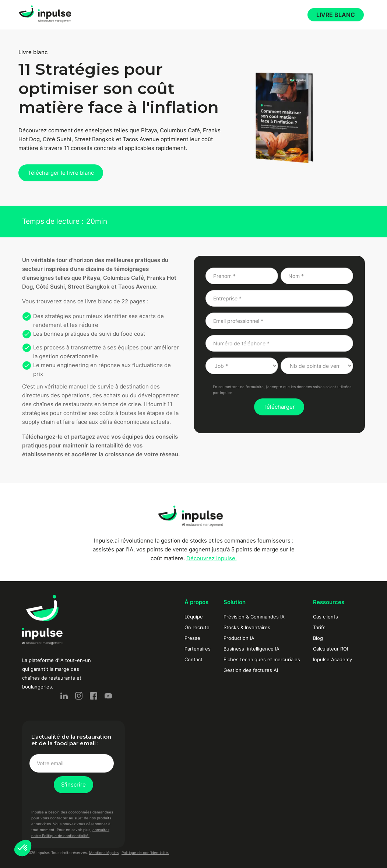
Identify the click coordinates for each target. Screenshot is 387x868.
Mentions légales (104, 853)
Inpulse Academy (333, 659)
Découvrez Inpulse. (212, 558)
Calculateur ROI (330, 649)
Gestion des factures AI (251, 670)
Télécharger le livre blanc (61, 173)
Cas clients (326, 617)
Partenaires (198, 649)
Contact (193, 659)
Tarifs (319, 627)
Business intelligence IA (251, 649)
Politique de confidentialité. (145, 853)
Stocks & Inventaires (247, 627)
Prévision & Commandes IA (254, 617)
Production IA (239, 638)
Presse (192, 638)
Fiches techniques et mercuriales (262, 659)
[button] (23, 848)
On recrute (197, 627)
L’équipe (194, 617)
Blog (318, 638)
